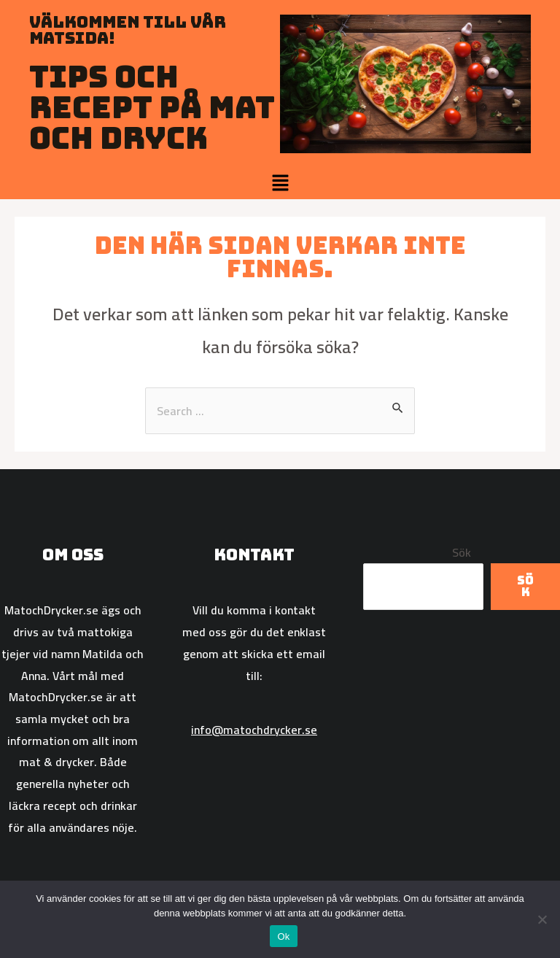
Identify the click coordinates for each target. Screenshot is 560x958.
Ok (283, 936)
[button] (280, 184)
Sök (462, 552)
